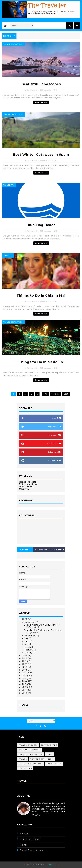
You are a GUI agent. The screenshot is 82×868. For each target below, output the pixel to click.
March (28, 647)
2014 (25, 681)
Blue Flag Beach (41, 225)
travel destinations (13, 44)
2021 (25, 661)
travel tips (9, 185)
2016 (25, 676)
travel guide (54, 764)
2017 (25, 673)
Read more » (41, 102)
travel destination (42, 759)
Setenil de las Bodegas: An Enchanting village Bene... (43, 631)
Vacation (25, 834)
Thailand (8, 256)
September (30, 635)
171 (45, 394)
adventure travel (29, 750)
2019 (25, 667)
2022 (25, 658)
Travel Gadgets (28, 745)
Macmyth (24, 489)
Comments (57, 549)
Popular (41, 549)
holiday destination (31, 754)
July (27, 638)
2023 (25, 656)
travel (23, 759)
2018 (25, 670)
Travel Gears (49, 745)
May (27, 644)
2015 (25, 678)
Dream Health (26, 487)
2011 (24, 690)
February (29, 650)
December (30, 622)
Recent (25, 549)
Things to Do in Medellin (41, 362)
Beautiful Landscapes (41, 84)
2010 (25, 693)
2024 (25, 619)
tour (49, 754)
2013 (25, 684)
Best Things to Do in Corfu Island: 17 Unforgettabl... (42, 626)
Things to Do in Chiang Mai (41, 296)
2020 (25, 664)
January (29, 653)
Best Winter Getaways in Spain (41, 155)
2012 (25, 687)
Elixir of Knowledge (28, 484)
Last (66, 394)
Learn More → (24, 817)
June (27, 641)
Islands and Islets (27, 482)
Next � (55, 394)
